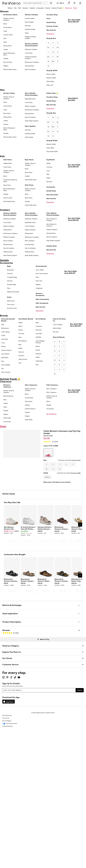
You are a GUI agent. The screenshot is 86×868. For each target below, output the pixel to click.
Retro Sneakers (8, 241)
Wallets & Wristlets (13, 292)
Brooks (21, 330)
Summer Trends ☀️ (58, 8)
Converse (49, 167)
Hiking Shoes (7, 46)
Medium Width (51, 78)
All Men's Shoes (9, 93)
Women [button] (10, 8)
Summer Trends (52, 26)
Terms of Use (6, 718)
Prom (48, 19)
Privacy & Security (7, 715)
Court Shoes (29, 53)
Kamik (38, 346)
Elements (39, 330)
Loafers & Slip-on (30, 409)
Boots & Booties (8, 396)
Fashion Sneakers (30, 106)
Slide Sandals (29, 137)
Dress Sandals (29, 22)
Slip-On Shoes (8, 62)
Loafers (6, 49)
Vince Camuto (6, 372)
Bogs (37, 323)
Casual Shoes (8, 27)
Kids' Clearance (52, 385)
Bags (9, 266)
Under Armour (23, 359)
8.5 (48, 57)
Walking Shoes (8, 252)
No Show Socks (12, 308)
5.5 (48, 48)
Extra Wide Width (52, 152)
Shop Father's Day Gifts (73, 115)
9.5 (58, 57)
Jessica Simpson (6, 350)
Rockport (39, 354)
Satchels (10, 281)
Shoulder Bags (11, 285)
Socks (9, 297)
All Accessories (41, 266)
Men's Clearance (31, 385)
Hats (37, 277)
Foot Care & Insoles (42, 274)
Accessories (51, 187)
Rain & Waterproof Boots (9, 54)
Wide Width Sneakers (32, 121)
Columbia (39, 326)
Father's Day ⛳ (52, 93)
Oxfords (6, 124)
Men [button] (15, 8)
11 (58, 61)
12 (48, 66)
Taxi (2, 369)
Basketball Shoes (30, 99)
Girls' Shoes (29, 185)
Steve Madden (6, 365)
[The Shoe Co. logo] (11, 3)
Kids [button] (20, 8)
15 (53, 136)
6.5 (58, 48)
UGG (37, 365)
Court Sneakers (30, 226)
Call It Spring (5, 332)
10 (48, 61)
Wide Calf (50, 85)
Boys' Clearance (51, 389)
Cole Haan (5, 339)
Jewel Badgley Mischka (40, 342)
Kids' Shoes (8, 160)
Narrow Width (51, 74)
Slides (27, 33)
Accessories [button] (40, 8)
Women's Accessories (40, 294)
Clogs (5, 31)
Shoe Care (39, 281)
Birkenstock (5, 328)
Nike (48, 174)
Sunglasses (39, 288)
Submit (80, 690)
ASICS (20, 326)
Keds (20, 337)
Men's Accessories (42, 299)
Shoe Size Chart (52, 195)
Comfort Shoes (8, 35)
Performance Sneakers (32, 62)
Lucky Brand (5, 354)
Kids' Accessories (42, 303)
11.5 (48, 131)
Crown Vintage (58, 325)
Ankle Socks (11, 301)
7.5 (53, 52)
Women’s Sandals (31, 15)
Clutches (10, 274)
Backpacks (10, 270)
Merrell (38, 350)
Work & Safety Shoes (10, 70)
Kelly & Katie (57, 328)
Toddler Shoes (8, 163)
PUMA (48, 178)
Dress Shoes (7, 113)
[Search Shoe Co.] (35, 3)
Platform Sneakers (9, 237)
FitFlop (3, 347)
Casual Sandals (30, 18)
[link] (11, 529)
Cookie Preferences (7, 726)
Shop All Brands (59, 337)
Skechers (49, 182)
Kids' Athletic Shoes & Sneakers (53, 214)
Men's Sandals (30, 126)
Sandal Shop (51, 22)
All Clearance (51, 414)
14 (48, 136)
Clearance (50, 34)
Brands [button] (48, 8)
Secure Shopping (7, 721)
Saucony (21, 352)
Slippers (6, 66)
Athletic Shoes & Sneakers (9, 19)
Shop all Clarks (48, 436)
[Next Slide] (80, 525)
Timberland (39, 361)
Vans (20, 363)
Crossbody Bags (12, 277)
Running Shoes (29, 66)
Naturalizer (5, 358)
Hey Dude (39, 334)
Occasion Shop (52, 15)
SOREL (38, 357)
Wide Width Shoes (9, 202)
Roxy (3, 361)
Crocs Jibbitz (40, 270)
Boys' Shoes (29, 160)
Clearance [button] (68, 8)
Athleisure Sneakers (31, 49)
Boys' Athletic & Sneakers (51, 220)
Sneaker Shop (51, 246)
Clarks (3, 336)
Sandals (32, 8)
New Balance (23, 341)
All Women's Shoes (10, 15)
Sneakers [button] (25, 8)
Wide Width (50, 82)
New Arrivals (51, 30)
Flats (5, 38)
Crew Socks (11, 305)
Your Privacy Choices (10, 724)
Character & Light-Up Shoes (10, 181)
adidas (48, 163)
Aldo (3, 325)
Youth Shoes (7, 167)
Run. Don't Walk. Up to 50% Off (74, 37)
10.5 (53, 61)
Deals (75, 8)
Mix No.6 (56, 332)
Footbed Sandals (30, 29)
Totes (9, 288)
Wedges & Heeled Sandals (30, 38)
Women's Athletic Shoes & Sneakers (32, 45)
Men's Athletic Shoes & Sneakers (31, 94)
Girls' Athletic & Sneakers (51, 225)
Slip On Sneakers (52, 237)
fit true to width (75, 473)
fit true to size (76, 460)
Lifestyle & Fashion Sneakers (31, 58)
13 (58, 131)
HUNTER (38, 337)
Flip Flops (28, 26)
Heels (5, 42)
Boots (5, 24)
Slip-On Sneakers (30, 70)
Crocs (48, 171)
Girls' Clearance (51, 392)
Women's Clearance (7, 386)
